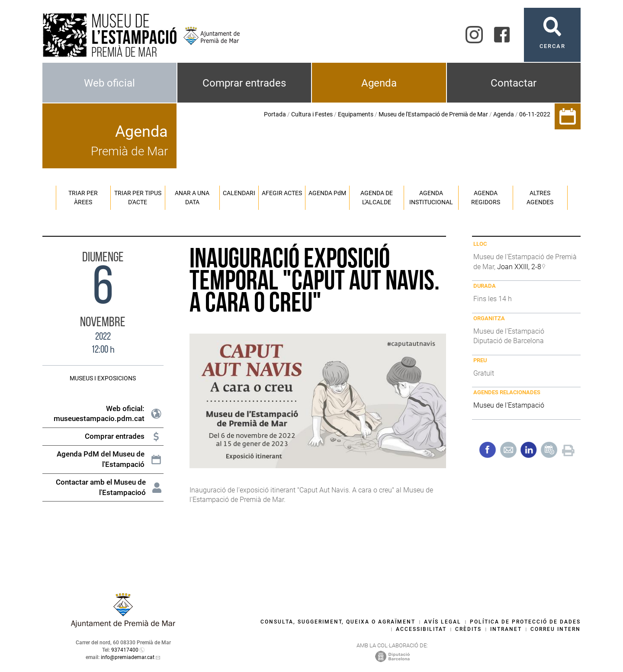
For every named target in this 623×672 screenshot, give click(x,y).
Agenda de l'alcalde (377, 198)
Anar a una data (192, 198)
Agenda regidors (486, 198)
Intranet (506, 629)
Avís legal (443, 622)
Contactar (514, 83)
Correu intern (556, 629)
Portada (275, 114)
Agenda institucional (431, 198)
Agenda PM (327, 193)
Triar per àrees (83, 198)
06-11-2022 (535, 114)
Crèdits (468, 629)
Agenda (379, 83)
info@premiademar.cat (128, 657)
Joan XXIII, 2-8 (519, 267)
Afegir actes (282, 193)
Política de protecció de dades (525, 622)
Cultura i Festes (312, 114)
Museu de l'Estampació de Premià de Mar (433, 114)
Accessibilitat (421, 629)
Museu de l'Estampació (509, 405)
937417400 (125, 650)
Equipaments (356, 114)
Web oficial (109, 83)
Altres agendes (540, 198)
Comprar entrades (244, 83)
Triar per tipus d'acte (138, 198)
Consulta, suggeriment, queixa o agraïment (338, 622)
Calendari (239, 193)
